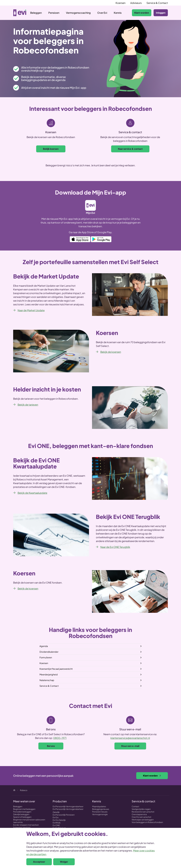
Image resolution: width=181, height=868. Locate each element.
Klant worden (142, 13)
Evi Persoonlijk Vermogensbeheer (68, 806)
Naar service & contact (130, 149)
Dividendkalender (49, 652)
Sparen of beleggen (22, 817)
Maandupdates (99, 806)
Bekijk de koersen (111, 352)
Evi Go (56, 817)
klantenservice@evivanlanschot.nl (130, 738)
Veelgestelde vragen (141, 809)
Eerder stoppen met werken (26, 825)
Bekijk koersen (51, 149)
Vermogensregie (100, 814)
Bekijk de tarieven (28, 405)
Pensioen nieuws (100, 812)
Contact (135, 806)
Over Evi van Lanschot (141, 817)
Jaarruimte (18, 822)
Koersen (121, 3)
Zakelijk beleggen (21, 814)
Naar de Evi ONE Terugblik (115, 547)
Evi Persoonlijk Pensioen (64, 815)
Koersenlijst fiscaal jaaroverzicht (56, 669)
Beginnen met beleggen (24, 809)
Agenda (44, 646)
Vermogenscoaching (78, 13)
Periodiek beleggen (22, 812)
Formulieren (46, 657)
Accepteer (39, 862)
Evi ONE (56, 825)
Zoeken (127, 13)
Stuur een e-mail (130, 746)
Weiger (64, 862)
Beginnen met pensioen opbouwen (29, 820)
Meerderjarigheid (49, 674)
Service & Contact (157, 3)
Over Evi (102, 13)
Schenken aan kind (22, 827)
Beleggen (36, 13)
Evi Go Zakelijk (59, 820)
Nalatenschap (47, 680)
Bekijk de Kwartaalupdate (32, 493)
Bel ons (51, 746)
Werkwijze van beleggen (143, 820)
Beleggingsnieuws (101, 809)
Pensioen (54, 13)
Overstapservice (139, 814)
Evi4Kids (57, 823)
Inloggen (161, 13)
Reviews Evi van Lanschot (143, 812)
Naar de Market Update (31, 310)
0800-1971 (60, 738)
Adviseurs (136, 3)
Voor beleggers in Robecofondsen (147, 822)
